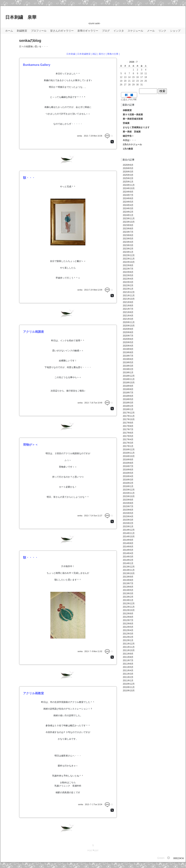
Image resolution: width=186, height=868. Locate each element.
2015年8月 (128, 503)
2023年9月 (128, 225)
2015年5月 (128, 513)
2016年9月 (128, 460)
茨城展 (126, 123)
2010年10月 (129, 691)
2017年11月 (129, 416)
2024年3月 (128, 208)
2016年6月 (128, 470)
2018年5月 (128, 399)
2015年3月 (128, 520)
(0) (109, 136)
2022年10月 (129, 262)
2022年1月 (128, 289)
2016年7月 (128, 466)
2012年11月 (129, 607)
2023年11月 (129, 219)
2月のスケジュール (132, 145)
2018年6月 (128, 396)
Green (161, 858)
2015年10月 (129, 496)
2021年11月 (129, 296)
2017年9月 (128, 423)
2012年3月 (128, 634)
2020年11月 (129, 322)
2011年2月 (128, 677)
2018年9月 (128, 386)
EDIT (96, 851)
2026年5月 (128, 168)
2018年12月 (129, 376)
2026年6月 (128, 165)
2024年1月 (128, 215)
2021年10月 (129, 299)
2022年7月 (128, 269)
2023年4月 (128, 242)
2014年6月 (128, 547)
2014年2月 (128, 560)
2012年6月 (128, 624)
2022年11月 (129, 259)
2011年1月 (128, 681)
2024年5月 (128, 202)
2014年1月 (128, 563)
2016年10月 (129, 456)
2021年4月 (128, 316)
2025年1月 (128, 182)
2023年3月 (128, 245)
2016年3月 (128, 480)
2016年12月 (129, 450)
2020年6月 (128, 339)
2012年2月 (128, 637)
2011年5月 (128, 667)
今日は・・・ (129, 140)
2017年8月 (128, 426)
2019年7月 (128, 356)
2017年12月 (129, 413)
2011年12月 (129, 644)
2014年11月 (129, 533)
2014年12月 (129, 530)
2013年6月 (128, 587)
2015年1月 (128, 527)
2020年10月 (129, 326)
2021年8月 (128, 306)
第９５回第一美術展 (133, 115)
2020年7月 (128, 336)
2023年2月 (128, 249)
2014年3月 (128, 557)
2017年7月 (128, 429)
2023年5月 (128, 239)
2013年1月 (128, 600)
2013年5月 (128, 590)
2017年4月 (128, 439)
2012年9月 (128, 614)
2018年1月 (128, 409)
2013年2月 (128, 597)
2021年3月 (128, 319)
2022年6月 (128, 272)
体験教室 (127, 110)
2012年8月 (128, 617)
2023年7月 (128, 232)
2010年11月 (129, 687)
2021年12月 (129, 292)
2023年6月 (128, 235)
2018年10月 (129, 383)
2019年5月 (128, 362)
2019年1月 (128, 373)
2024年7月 (128, 195)
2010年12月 (129, 684)
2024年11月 (129, 185)
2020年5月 (128, 342)
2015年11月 (129, 493)
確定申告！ (128, 136)
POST (90, 851)
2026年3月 (128, 172)
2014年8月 (128, 543)
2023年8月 (128, 229)
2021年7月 (128, 309)
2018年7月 (128, 393)
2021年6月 (128, 312)
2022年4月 (128, 279)
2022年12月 (129, 255)
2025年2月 (128, 178)
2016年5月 (128, 473)
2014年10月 (129, 537)
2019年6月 (128, 359)
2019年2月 (128, 369)
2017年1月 (128, 446)
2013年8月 (128, 580)
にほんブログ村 (129, 100)
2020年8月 (128, 332)
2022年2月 (128, 285)
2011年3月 (128, 674)
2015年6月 (128, 510)
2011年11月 (129, 647)
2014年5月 (128, 550)
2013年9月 (128, 577)
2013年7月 (128, 583)
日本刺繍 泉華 (21, 17)
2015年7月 (128, 506)
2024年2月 (128, 212)
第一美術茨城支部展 (133, 119)
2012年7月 (128, 620)
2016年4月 (128, 476)
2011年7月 (128, 660)
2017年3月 (128, 443)
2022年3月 (128, 282)
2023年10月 (129, 222)
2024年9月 (128, 192)
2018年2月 (128, 406)
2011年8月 (128, 657)
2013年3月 (128, 593)
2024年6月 (128, 198)
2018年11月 (129, 379)
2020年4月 (128, 346)
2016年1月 (128, 486)
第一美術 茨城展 (132, 132)
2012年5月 (128, 627)
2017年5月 (128, 436)
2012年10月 (129, 610)
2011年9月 (128, 654)
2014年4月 (128, 553)
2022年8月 (128, 265)
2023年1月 (128, 252)
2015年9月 (128, 500)
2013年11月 (129, 570)
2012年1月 (128, 640)
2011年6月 (128, 664)
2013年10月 (129, 573)
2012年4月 (128, 630)
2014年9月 (128, 540)
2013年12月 (129, 567)
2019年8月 (128, 352)
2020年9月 (128, 329)
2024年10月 (129, 188)
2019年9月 (128, 349)
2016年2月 (128, 483)
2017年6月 (128, 433)
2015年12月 (129, 490)
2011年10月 (129, 650)
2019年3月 (128, 366)
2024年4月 (128, 205)
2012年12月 (129, 604)
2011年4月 (128, 670)
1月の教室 (128, 149)
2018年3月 (128, 403)
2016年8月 (128, 463)
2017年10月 (129, 419)
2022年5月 (128, 275)
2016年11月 (129, 453)
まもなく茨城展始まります (136, 127)
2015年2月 (128, 523)
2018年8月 (128, 389)
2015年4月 (128, 516)
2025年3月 (128, 175)
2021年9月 (128, 302)
